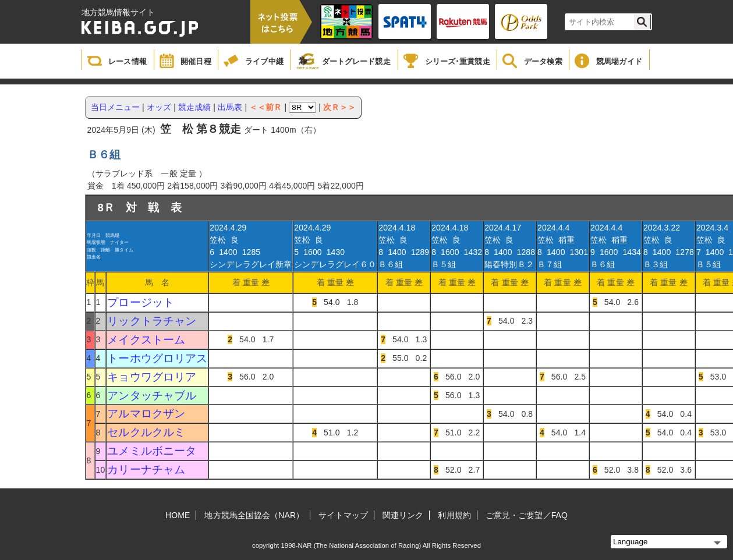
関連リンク (403, 515)
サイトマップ (343, 515)
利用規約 (454, 515)
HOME (178, 515)
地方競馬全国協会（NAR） (254, 515)
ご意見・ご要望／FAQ (527, 515)
